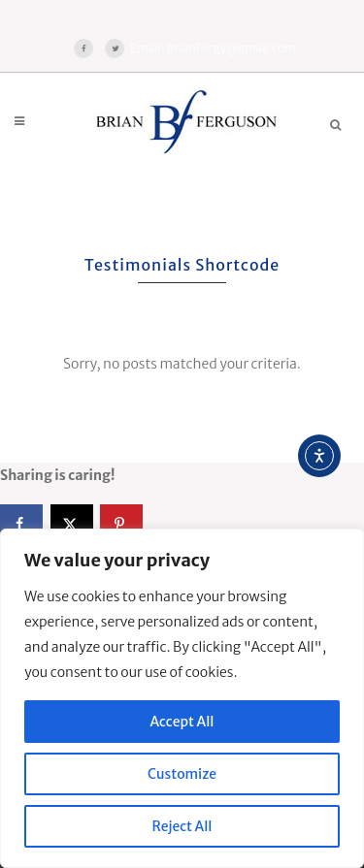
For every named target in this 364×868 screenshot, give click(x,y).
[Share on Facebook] (21, 524)
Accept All (182, 722)
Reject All (182, 826)
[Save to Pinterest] (121, 524)
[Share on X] (72, 524)
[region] (182, 698)
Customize (182, 774)
